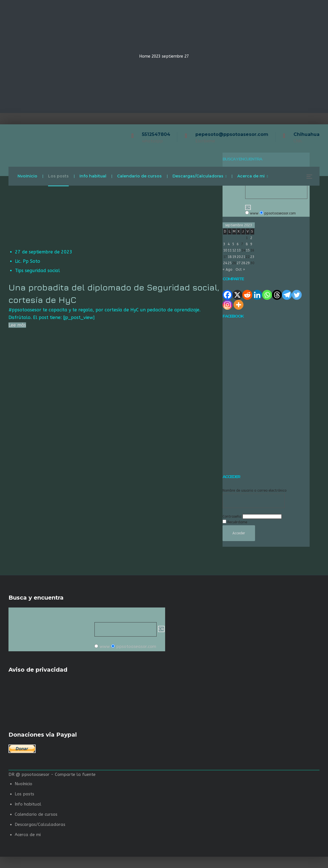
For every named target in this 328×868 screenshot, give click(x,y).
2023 (156, 56)
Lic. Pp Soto (28, 261)
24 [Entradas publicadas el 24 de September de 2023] (225, 263)
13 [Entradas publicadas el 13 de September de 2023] (239, 250)
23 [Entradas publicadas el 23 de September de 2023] (252, 257)
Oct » (240, 270)
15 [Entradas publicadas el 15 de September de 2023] (248, 250)
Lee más (17, 325)
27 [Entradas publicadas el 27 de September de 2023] (239, 263)
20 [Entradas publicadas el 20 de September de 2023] (239, 257)
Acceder (239, 533)
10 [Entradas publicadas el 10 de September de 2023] (225, 250)
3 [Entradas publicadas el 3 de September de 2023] (224, 244)
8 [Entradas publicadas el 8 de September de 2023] (247, 244)
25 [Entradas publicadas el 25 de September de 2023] (230, 263)
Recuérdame (237, 522)
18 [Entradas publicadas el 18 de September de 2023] (230, 257)
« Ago (227, 270)
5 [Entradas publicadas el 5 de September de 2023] (233, 244)
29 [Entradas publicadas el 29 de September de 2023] (248, 263)
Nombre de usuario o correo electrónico (254, 491)
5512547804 (156, 134)
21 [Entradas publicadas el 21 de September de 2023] (243, 257)
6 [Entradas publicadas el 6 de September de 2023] (238, 244)
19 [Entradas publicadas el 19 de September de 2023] (234, 257)
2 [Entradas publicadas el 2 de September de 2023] (251, 238)
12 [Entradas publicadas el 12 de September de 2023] (234, 250)
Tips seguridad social (37, 271)
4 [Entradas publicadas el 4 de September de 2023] (229, 244)
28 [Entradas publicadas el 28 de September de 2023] (243, 263)
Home (145, 56)
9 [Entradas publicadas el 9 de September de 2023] (251, 244)
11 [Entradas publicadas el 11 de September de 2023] (230, 250)
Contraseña (232, 517)
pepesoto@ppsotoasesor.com (232, 134)
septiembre (172, 56)
